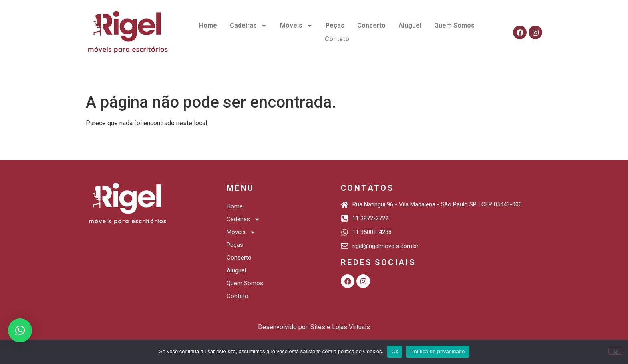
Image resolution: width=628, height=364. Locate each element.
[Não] (615, 351)
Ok (395, 351)
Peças (335, 25)
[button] (20, 330)
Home (208, 25)
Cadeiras (249, 26)
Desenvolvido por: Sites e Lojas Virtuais (314, 327)
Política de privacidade (438, 351)
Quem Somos (454, 25)
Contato (337, 39)
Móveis (296, 26)
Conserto (371, 25)
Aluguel (410, 25)
